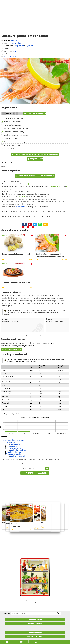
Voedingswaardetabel (14, 454)
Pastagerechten (16, 43)
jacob (16, 54)
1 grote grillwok (9, 148)
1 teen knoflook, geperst (12, 125)
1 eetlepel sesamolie (11, 138)
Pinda (5, 319)
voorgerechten (19, 46)
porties (7, 48)
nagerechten (30, 46)
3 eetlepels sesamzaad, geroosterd (16, 135)
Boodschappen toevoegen (24, 154)
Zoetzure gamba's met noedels (13, 440)
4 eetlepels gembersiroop (13, 122)
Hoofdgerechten (18, 459)
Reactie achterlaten (12, 350)
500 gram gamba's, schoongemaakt (16, 128)
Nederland (14, 40)
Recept (8, 459)
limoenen (26, 184)
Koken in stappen (45, 176)
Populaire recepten (35, 637)
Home (2, 459)
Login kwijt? (28, 473)
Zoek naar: (7, 613)
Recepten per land (35, 632)
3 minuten (20, 207)
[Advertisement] (35, 19)
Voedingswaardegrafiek (18, 456)
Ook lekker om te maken (15, 448)
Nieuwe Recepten (35, 624)
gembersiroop (51, 186)
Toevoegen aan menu (48, 154)
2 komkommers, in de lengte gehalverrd (18, 142)
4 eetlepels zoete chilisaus (13, 145)
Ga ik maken (39, 113)
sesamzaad (17, 197)
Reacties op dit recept (14, 452)
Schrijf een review (10, 57)
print (27, 113)
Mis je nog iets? (35, 159)
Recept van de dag (35, 619)
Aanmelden (42, 473)
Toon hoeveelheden (26, 176)
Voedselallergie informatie (19, 450)
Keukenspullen (15, 444)
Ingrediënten (11, 442)
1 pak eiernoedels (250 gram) (14, 132)
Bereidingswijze (12, 446)
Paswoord (24, 469)
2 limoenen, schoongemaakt (14, 118)
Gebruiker (24, 464)
